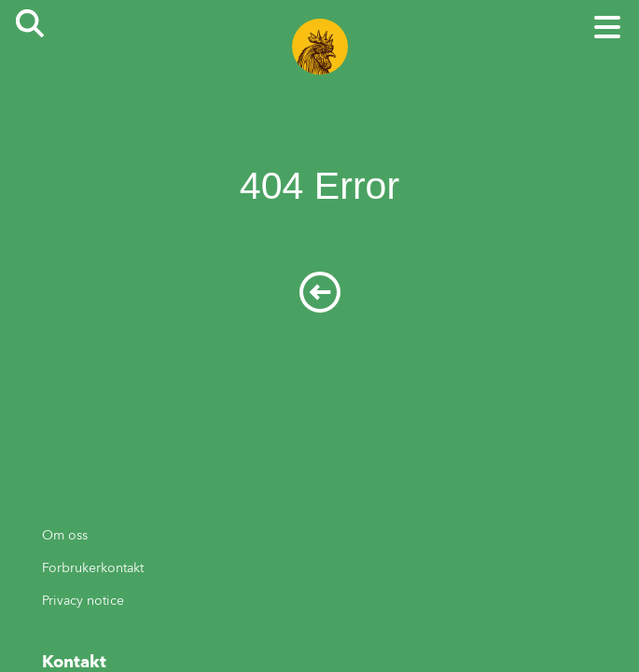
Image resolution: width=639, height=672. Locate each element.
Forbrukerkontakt (93, 568)
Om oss (65, 535)
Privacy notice (83, 601)
